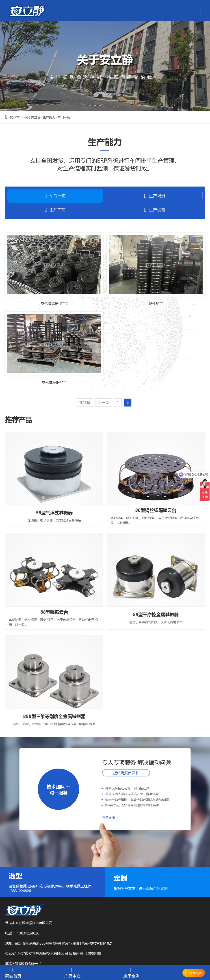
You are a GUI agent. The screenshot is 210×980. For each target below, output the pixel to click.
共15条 (85, 402)
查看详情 (110, 818)
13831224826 (28, 933)
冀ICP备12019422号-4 (23, 963)
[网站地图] (93, 953)
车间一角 (55, 196)
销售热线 (196, 973)
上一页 (104, 402)
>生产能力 (48, 117)
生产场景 (155, 196)
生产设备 (155, 210)
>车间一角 (63, 117)
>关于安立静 (32, 117)
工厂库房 (55, 210)
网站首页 (16, 117)
